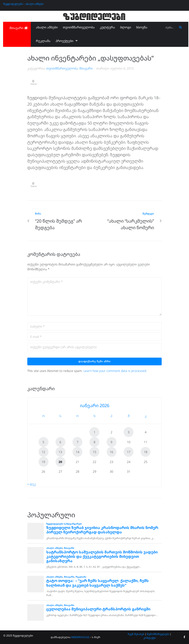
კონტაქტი (150, 638)
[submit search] (181, 27)
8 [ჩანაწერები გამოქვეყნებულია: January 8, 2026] (94, 442)
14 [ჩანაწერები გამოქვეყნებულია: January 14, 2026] (78, 452)
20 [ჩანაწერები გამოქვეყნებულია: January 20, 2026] (60, 462)
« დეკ (32, 484)
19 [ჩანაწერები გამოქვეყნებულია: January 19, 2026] (43, 462)
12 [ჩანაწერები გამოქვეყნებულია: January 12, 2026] (43, 452)
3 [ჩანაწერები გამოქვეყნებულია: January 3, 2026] (129, 432)
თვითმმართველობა (62, 68)
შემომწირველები (158, 634)
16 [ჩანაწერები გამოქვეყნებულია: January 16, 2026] (111, 452)
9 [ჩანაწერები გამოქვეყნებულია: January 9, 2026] (111, 442)
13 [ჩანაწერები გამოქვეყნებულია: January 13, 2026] (60, 452)
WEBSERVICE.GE (81, 637)
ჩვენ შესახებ (136, 634)
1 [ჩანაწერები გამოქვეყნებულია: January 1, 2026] (94, 432)
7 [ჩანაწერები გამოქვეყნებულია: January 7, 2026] (78, 442)
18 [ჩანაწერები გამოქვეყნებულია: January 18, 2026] (146, 452)
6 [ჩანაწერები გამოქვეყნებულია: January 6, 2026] (60, 442)
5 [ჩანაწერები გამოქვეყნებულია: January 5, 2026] (43, 442)
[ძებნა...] (170, 28)
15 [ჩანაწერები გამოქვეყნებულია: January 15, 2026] (94, 452)
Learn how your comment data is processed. (115, 371)
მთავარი (86, 68)
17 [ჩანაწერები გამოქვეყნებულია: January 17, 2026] (129, 452)
